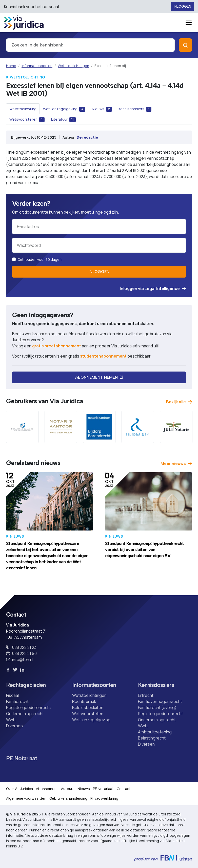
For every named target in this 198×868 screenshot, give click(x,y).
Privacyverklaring (104, 798)
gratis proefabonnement (57, 346)
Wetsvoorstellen (88, 714)
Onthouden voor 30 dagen (39, 259)
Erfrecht (146, 695)
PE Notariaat (22, 758)
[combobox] (90, 45)
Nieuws (84, 789)
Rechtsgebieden (26, 685)
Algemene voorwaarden (26, 798)
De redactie (87, 137)
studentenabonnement (103, 356)
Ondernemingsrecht (25, 714)
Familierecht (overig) (157, 708)
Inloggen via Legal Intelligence (153, 288)
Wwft (11, 720)
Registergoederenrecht (29, 708)
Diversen (14, 726)
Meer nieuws (176, 463)
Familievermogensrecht (160, 701)
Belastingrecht (152, 738)
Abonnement (47, 789)
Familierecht (17, 701)
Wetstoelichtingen (73, 66)
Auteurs (68, 789)
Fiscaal (12, 695)
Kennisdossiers (156, 685)
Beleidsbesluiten (88, 708)
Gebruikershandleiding (68, 798)
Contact (124, 789)
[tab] (23, 109)
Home (11, 66)
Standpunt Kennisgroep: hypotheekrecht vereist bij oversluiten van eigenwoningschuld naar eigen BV (144, 550)
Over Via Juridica (19, 789)
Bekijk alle (179, 402)
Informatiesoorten (37, 66)
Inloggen (182, 6)
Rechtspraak (84, 701)
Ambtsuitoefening (155, 732)
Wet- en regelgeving (91, 720)
